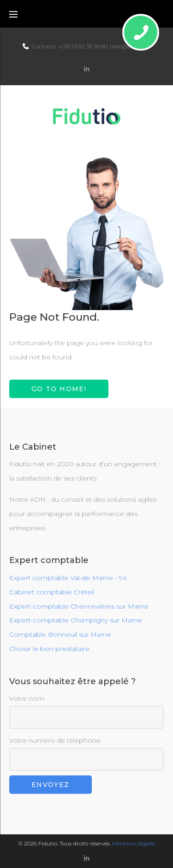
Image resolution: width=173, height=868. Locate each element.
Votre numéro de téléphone (86, 754)
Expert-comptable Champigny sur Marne (76, 620)
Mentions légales (134, 843)
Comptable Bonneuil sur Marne (60, 634)
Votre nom (86, 712)
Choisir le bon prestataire (49, 649)
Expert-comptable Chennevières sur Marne (79, 606)
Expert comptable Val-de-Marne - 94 (68, 578)
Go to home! (59, 389)
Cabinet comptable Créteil (52, 592)
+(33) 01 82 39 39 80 (83, 46)
